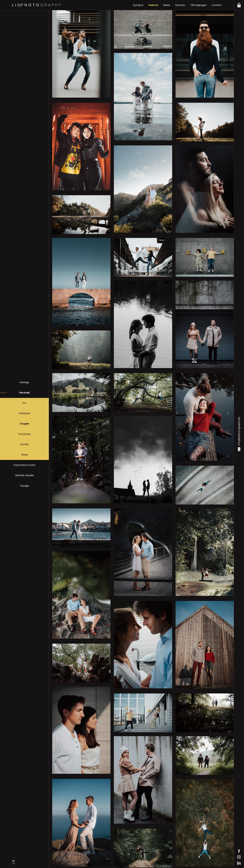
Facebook (239, 851)
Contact (217, 5)
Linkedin (239, 863)
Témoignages (198, 5)
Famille (24, 444)
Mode (24, 455)
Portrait (24, 393)
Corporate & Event (24, 465)
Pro (24, 403)
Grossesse (24, 434)
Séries (167, 5)
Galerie (153, 5)
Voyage (24, 486)
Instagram (239, 857)
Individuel (24, 413)
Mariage (24, 382)
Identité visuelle (24, 475)
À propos (138, 5)
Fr (13, 861)
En (14, 863)
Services (180, 5)
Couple (24, 424)
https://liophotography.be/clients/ (239, 5)
